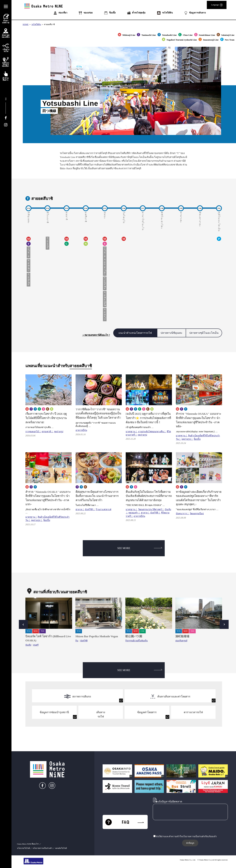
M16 (36, 631)
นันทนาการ (181, 514)
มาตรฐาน (130, 432)
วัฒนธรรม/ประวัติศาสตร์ (150, 509)
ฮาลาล (79, 509)
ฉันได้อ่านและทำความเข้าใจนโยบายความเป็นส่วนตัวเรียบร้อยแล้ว (186, 837)
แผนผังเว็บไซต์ (61, 848)
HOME (26, 24)
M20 (186, 631)
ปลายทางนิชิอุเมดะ (172, 333)
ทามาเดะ (181, 218)
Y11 (29, 631)
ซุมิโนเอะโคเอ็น (219, 222)
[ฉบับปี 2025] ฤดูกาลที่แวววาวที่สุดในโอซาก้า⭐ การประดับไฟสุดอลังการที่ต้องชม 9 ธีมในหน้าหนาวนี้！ (148, 418)
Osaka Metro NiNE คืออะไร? (28, 844)
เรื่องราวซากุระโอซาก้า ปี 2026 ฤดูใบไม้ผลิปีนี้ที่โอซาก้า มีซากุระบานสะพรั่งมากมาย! (46, 418)
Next (224, 624)
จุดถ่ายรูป (59, 432)
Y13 (129, 631)
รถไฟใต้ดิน (36, 24)
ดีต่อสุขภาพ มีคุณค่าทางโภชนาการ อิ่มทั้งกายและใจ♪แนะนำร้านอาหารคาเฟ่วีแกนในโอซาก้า (97, 496)
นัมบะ (105, 215)
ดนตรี (36, 645)
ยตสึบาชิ (86, 217)
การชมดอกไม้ (32, 432)
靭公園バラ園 (134, 636)
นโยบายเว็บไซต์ (24, 848)
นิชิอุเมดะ (29, 218)
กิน (77, 641)
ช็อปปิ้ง (197, 439)
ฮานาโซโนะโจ (143, 221)
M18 (136, 631)
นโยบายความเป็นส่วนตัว (42, 848)
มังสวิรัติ (89, 509)
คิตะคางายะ (200, 220)
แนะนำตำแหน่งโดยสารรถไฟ (135, 333)
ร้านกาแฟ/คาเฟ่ (103, 509)
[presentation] (178, 828)
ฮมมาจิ (67, 216)
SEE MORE (140, 548)
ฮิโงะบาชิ (48, 218)
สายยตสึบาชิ (49, 24)
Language (217, 5)
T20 (43, 631)
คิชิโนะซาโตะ (162, 221)
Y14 (79, 631)
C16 (142, 631)
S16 (192, 631)
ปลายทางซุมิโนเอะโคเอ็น (204, 333)
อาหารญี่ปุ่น (81, 430)
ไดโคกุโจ (124, 218)
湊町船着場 (182, 636)
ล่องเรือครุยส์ (181, 641)
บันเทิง (28, 645)
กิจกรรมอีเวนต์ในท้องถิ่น (137, 641)
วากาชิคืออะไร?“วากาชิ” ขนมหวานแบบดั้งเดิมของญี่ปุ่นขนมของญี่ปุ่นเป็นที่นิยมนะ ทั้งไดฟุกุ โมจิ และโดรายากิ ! (98, 414)
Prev (23, 624)
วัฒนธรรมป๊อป (197, 514)
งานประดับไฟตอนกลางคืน (151, 432)
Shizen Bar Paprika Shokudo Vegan (97, 636)
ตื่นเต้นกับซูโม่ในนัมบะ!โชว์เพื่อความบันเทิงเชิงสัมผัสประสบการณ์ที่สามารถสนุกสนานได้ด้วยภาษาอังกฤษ (149, 496)
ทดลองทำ (133, 513)
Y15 (179, 631)
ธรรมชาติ (46, 432)
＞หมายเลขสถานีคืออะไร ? (96, 335)
